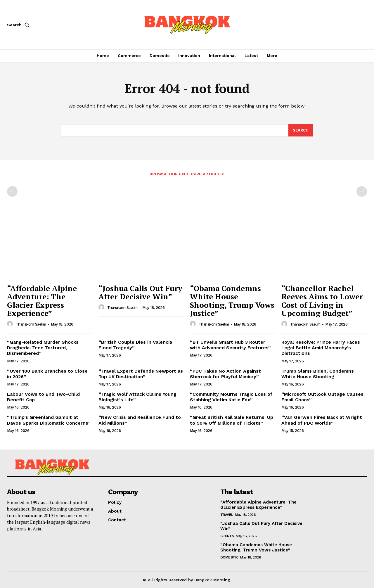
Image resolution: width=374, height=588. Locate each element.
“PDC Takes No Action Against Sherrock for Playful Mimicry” (225, 374)
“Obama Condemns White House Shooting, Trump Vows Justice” (232, 301)
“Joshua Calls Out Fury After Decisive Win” (140, 292)
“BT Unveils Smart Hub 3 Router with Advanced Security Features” (230, 345)
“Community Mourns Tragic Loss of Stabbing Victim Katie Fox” (231, 397)
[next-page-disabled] (362, 191)
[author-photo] (11, 324)
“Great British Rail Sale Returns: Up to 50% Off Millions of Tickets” (232, 420)
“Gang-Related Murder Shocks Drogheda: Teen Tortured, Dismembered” (43, 348)
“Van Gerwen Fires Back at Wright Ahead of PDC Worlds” (322, 420)
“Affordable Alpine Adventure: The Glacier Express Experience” (42, 301)
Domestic (229, 557)
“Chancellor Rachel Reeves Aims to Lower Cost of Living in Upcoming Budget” (322, 301)
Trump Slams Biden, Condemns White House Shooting (318, 374)
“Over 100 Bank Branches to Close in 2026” (47, 374)
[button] (19, 25)
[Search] (301, 130)
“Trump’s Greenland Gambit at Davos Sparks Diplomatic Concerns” (49, 420)
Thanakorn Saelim (31, 324)
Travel (227, 515)
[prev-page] (12, 191)
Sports (227, 536)
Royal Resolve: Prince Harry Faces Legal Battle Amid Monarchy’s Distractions (321, 348)
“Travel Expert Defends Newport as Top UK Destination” (141, 374)
